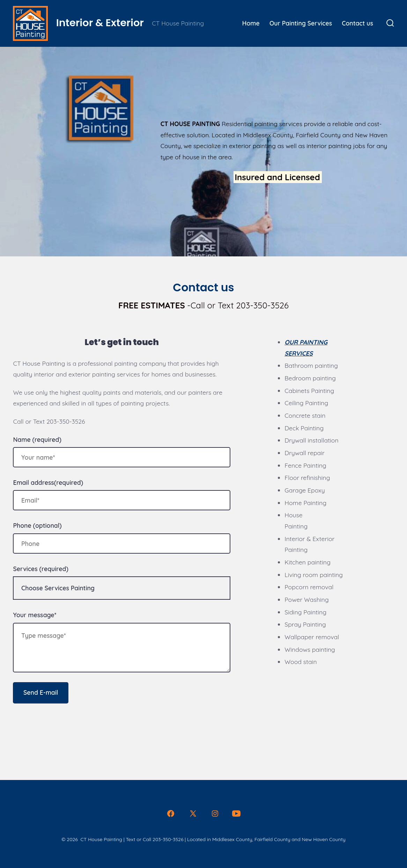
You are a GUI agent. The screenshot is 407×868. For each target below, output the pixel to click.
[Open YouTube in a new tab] (236, 814)
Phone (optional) (37, 525)
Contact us (357, 23)
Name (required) (37, 439)
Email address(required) (48, 482)
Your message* (35, 615)
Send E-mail (41, 692)
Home (251, 23)
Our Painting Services (301, 23)
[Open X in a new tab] (193, 814)
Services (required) (40, 569)
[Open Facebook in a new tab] (171, 814)
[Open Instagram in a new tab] (215, 814)
